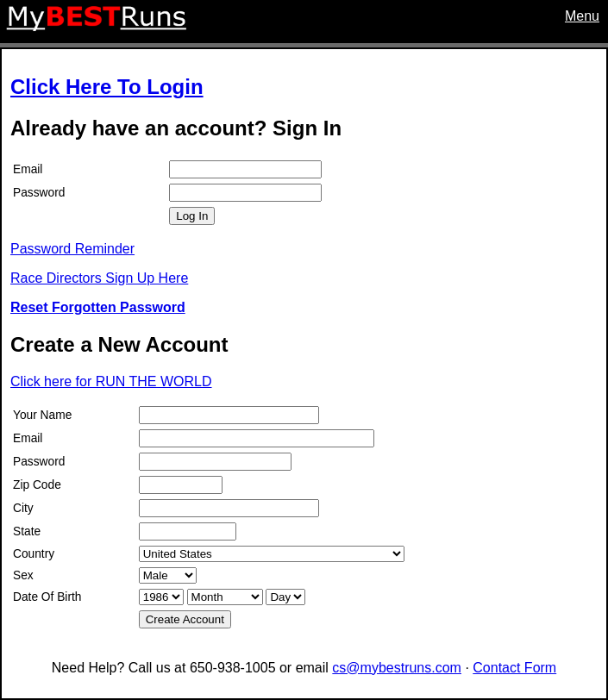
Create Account (185, 619)
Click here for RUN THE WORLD (111, 381)
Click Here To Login (107, 87)
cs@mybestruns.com (397, 668)
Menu (582, 16)
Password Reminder (72, 249)
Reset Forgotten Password (98, 307)
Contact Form (514, 668)
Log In (192, 216)
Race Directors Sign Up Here (99, 278)
